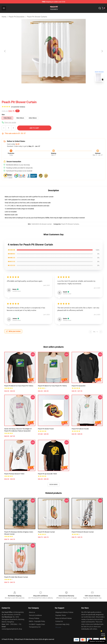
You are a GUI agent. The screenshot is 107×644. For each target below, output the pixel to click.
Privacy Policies (34, 618)
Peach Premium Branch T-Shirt (14, 474)
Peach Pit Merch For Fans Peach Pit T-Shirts (19, 386)
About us (32, 612)
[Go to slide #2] (59, 88)
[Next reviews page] (101, 332)
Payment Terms (61, 615)
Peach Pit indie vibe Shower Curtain (16, 577)
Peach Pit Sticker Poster (46, 429)
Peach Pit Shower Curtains (37, 17)
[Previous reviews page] (90, 332)
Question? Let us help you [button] (97, 641)
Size (3, 115)
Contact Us (59, 621)
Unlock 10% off (103, 635)
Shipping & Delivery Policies (64, 612)
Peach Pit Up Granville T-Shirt (47, 474)
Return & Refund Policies (64, 618)
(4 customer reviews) (18, 107)
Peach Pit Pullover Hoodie (80, 429)
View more (53, 485)
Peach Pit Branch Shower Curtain (83, 532)
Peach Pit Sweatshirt (79, 386)
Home (4, 17)
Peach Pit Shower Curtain (46, 532)
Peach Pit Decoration (17, 17)
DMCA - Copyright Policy (37, 621)
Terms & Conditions (35, 615)
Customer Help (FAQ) (62, 624)
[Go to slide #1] (48, 88)
